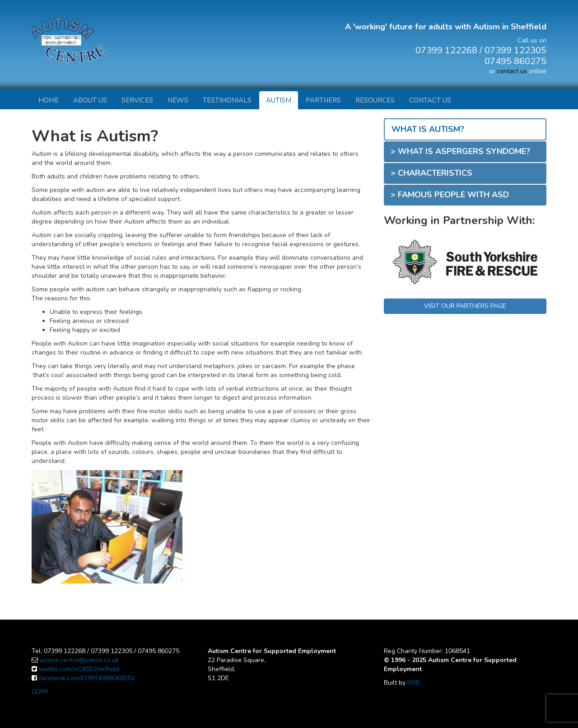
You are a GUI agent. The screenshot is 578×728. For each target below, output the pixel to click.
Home (49, 100)
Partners (323, 100)
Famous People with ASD (453, 195)
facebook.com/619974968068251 (87, 678)
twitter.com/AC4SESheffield (79, 669)
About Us (90, 100)
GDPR (40, 692)
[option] (465, 257)
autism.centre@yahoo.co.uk (79, 660)
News (178, 100)
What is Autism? (428, 129)
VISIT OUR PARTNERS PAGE (465, 306)
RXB (413, 683)
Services (137, 100)
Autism (279, 100)
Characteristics (435, 173)
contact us (512, 71)
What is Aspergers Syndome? (464, 151)
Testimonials (227, 100)
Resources (375, 100)
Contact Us (430, 100)
